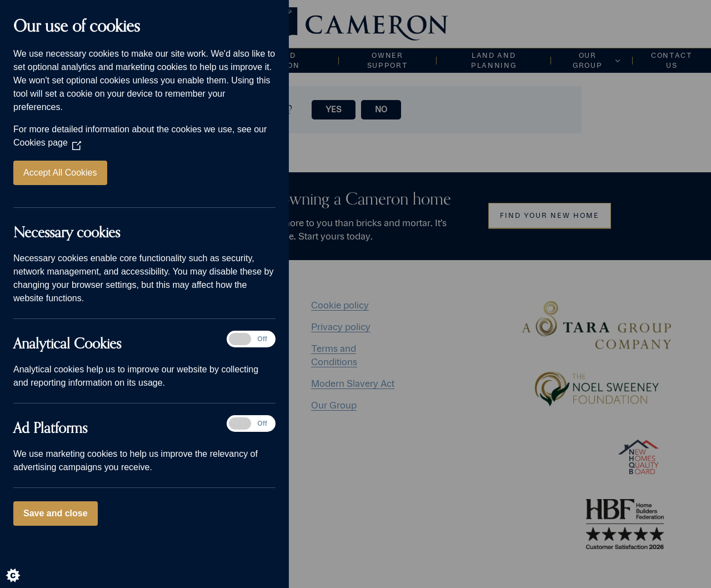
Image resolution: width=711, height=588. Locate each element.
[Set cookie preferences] (22, 566)
